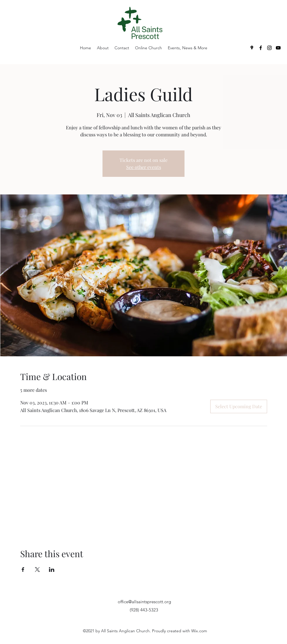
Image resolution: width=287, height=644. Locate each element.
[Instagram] (269, 48)
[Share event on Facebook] (23, 570)
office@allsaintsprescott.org (144, 602)
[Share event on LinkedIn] (52, 570)
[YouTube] (278, 48)
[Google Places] (252, 48)
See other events (144, 167)
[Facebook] (261, 48)
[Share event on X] (37, 570)
